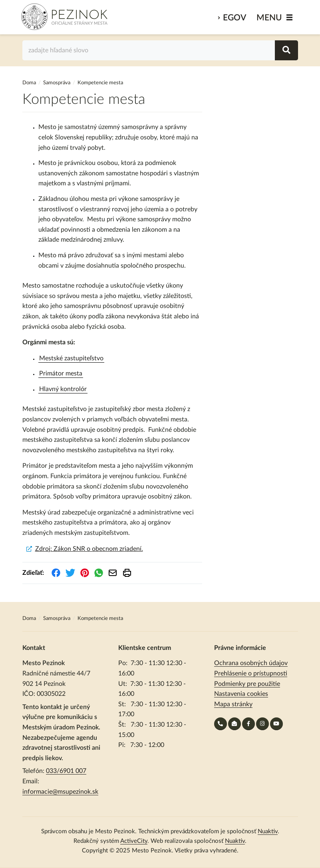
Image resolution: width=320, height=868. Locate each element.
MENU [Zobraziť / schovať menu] (269, 18)
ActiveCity (134, 841)
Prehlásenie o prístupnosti (251, 673)
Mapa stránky (233, 704)
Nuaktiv (268, 831)
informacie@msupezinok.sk (60, 792)
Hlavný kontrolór (63, 389)
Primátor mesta (61, 373)
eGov (235, 18)
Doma (30, 83)
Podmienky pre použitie (247, 684)
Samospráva (57, 83)
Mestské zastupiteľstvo (71, 358)
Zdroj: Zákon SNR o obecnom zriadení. (89, 549)
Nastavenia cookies (241, 694)
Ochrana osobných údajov (251, 663)
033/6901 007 (66, 771)
